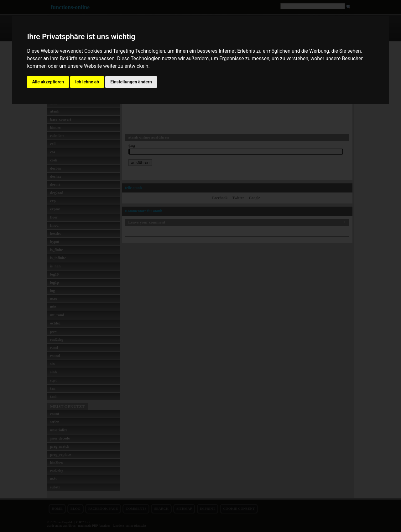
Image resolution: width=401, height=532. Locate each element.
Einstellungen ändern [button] (131, 82)
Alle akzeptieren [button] (48, 82)
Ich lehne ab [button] (87, 82)
